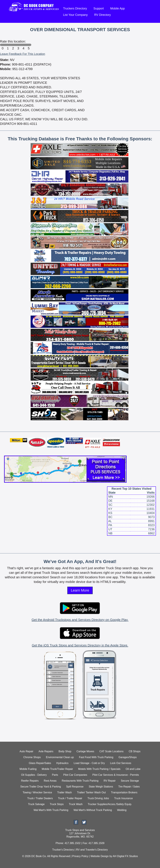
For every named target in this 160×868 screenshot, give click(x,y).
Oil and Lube (133, 769)
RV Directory (102, 15)
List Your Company (75, 15)
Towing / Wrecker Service (37, 792)
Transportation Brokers (124, 792)
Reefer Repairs (30, 781)
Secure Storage (130, 781)
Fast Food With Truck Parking (96, 757)
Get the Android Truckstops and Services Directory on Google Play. (80, 620)
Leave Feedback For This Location (23, 54)
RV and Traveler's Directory (92, 850)
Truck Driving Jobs (98, 798)
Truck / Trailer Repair (70, 798)
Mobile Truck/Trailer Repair (57, 769)
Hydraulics (62, 763)
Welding (122, 810)
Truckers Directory (75, 8)
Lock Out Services (121, 763)
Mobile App (118, 8)
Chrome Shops (32, 757)
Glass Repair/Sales (40, 763)
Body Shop (65, 751)
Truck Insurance (124, 798)
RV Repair (110, 781)
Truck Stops (57, 804)
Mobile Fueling (28, 769)
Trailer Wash (65, 792)
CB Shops (135, 751)
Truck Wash (76, 804)
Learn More (80, 590)
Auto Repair (26, 751)
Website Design (100, 856)
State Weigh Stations (101, 787)
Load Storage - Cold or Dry (89, 763)
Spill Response (75, 787)
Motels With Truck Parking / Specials (99, 769)
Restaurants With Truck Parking (80, 781)
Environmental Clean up (60, 757)
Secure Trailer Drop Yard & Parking (40, 787)
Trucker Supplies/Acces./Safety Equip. (110, 804)
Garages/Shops (128, 757)
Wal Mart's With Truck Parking (51, 810)
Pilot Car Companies (75, 775)
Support (99, 8)
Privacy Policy (80, 856)
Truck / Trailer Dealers (40, 798)
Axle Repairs (46, 751)
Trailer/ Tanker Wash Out (91, 792)
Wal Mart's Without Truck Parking (93, 810)
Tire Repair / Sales (129, 787)
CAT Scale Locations (111, 751)
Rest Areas (50, 781)
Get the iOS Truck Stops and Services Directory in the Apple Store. (80, 645)
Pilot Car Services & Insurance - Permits (116, 775)
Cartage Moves (85, 751)
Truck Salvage (36, 804)
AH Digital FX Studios (125, 856)
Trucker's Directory (63, 850)
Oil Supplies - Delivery (34, 775)
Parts (55, 775)
